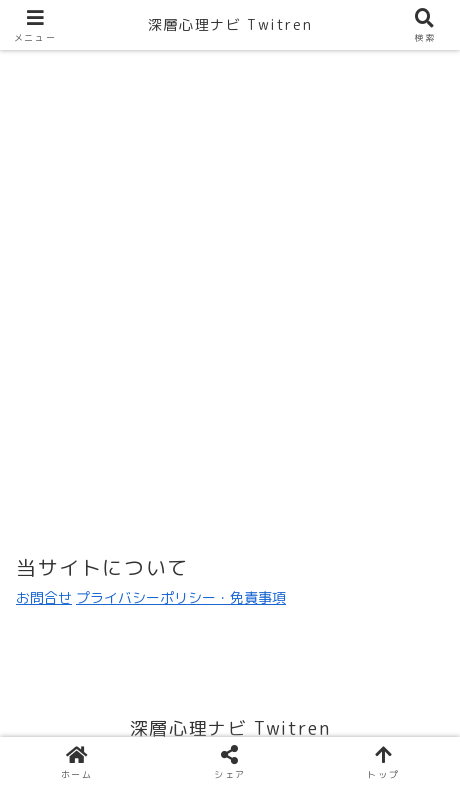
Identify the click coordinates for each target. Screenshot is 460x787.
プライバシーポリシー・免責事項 (181, 597)
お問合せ (44, 597)
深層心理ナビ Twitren (230, 24)
